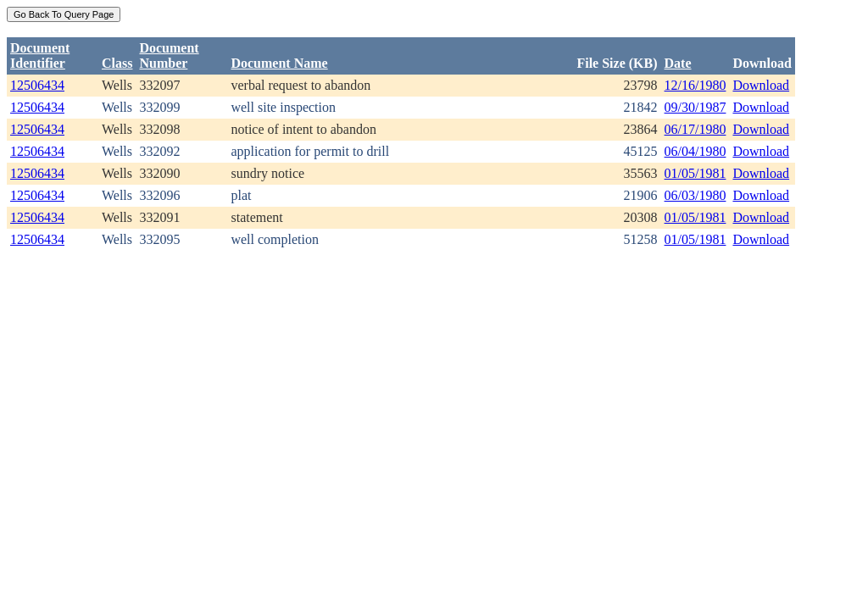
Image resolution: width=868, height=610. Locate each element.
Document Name (279, 63)
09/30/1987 (696, 107)
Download (761, 85)
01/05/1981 (696, 173)
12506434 (37, 85)
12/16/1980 (696, 85)
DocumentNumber (169, 55)
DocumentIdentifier (40, 55)
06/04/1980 (696, 151)
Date (678, 63)
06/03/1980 (696, 195)
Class (117, 63)
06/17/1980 (696, 129)
